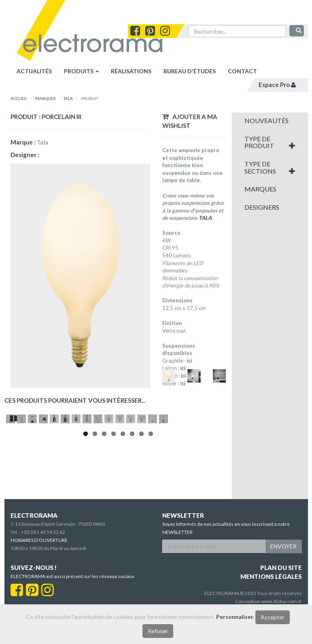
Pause (14, 493)
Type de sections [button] (270, 167)
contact (242, 71)
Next (218, 457)
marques (45, 98)
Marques (260, 189)
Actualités (34, 71)
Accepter (273, 617)
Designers (262, 207)
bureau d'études (190, 71)
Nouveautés (266, 121)
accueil (19, 98)
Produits (81, 71)
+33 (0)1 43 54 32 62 (43, 558)
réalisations (131, 71)
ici (189, 361)
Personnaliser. (235, 617)
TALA (205, 218)
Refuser (158, 631)
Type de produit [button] (270, 142)
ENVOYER (283, 573)
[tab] (270, 121)
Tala (68, 98)
